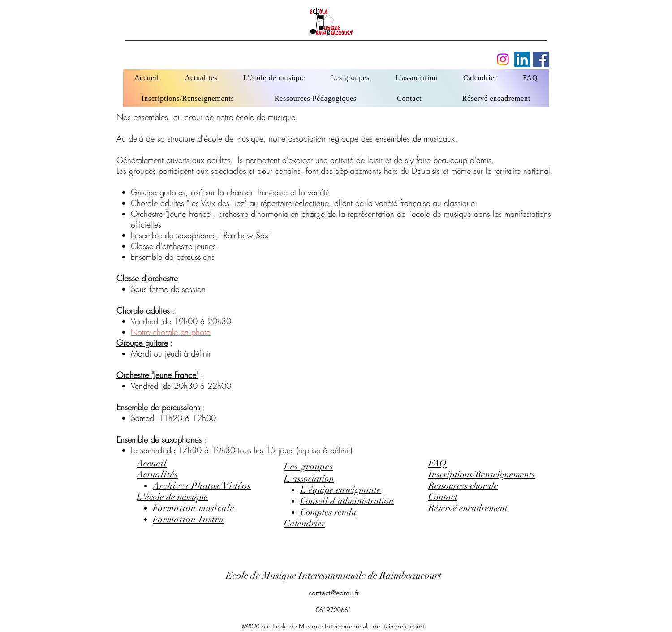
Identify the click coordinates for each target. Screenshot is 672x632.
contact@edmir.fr (334, 593)
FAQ (437, 463)
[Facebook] (522, 59)
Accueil (152, 463)
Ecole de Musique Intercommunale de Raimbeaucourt (334, 575)
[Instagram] (503, 59)
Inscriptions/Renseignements (482, 475)
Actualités (157, 475)
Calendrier (305, 523)
